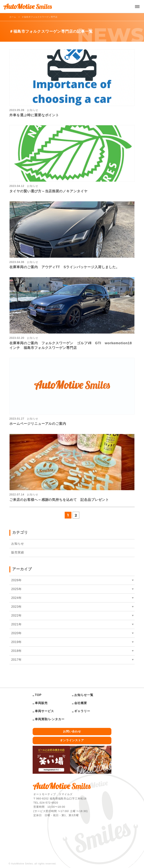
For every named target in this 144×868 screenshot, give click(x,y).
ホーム (13, 17)
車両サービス (44, 711)
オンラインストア (72, 740)
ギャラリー (82, 711)
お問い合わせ (72, 731)
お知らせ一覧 (84, 695)
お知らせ (18, 544)
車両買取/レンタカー (50, 719)
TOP (38, 695)
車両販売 (41, 703)
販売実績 (18, 552)
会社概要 (81, 703)
